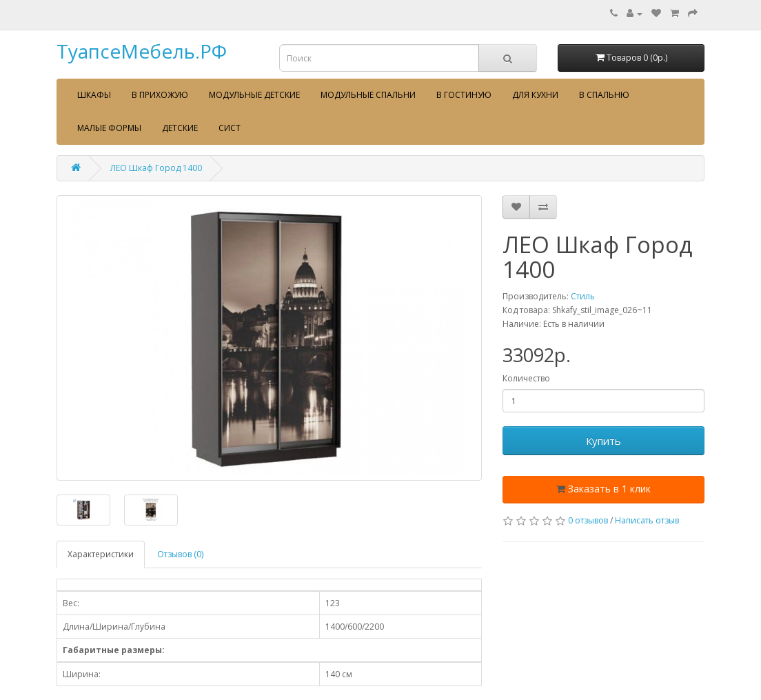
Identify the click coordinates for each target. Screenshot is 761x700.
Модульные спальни (368, 95)
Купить (603, 441)
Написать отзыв (647, 520)
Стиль (583, 296)
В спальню (604, 95)
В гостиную (464, 95)
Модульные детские (254, 95)
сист (230, 128)
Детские (180, 128)
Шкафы (94, 95)
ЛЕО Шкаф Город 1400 (156, 168)
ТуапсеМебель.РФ (142, 51)
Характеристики (101, 554)
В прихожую (160, 95)
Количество (526, 378)
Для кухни (535, 95)
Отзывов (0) (180, 554)
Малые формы (109, 128)
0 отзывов (588, 520)
